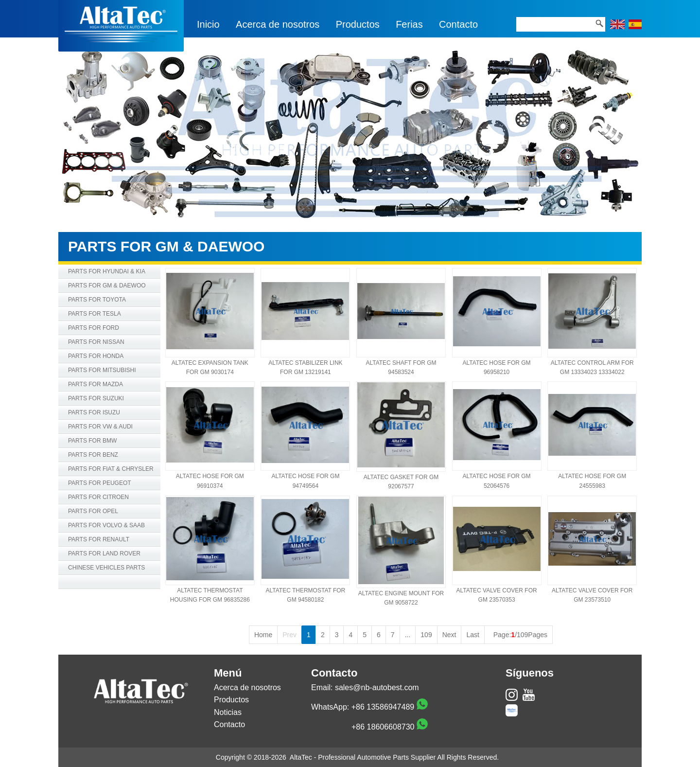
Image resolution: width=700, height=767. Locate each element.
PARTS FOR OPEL (93, 511)
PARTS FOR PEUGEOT (100, 483)
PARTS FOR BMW (92, 441)
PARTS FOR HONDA (96, 356)
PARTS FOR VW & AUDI (100, 427)
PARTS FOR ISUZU (94, 412)
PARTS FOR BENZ (93, 455)
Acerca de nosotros (278, 24)
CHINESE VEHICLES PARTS (106, 568)
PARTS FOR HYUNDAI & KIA (107, 271)
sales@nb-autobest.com (377, 687)
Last (472, 635)
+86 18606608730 (383, 727)
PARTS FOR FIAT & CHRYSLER (111, 469)
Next (449, 635)
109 (426, 635)
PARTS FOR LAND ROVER (104, 553)
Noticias (228, 712)
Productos (358, 24)
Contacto (458, 24)
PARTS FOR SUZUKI (96, 398)
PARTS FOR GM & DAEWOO (107, 285)
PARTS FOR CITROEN (98, 497)
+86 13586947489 (383, 707)
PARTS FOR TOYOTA (97, 300)
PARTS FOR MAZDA (96, 384)
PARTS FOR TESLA (95, 314)
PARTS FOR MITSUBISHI (102, 370)
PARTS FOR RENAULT (99, 539)
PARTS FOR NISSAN (96, 342)
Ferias (409, 24)
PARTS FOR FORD (94, 328)
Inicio (208, 24)
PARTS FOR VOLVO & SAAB (106, 525)
